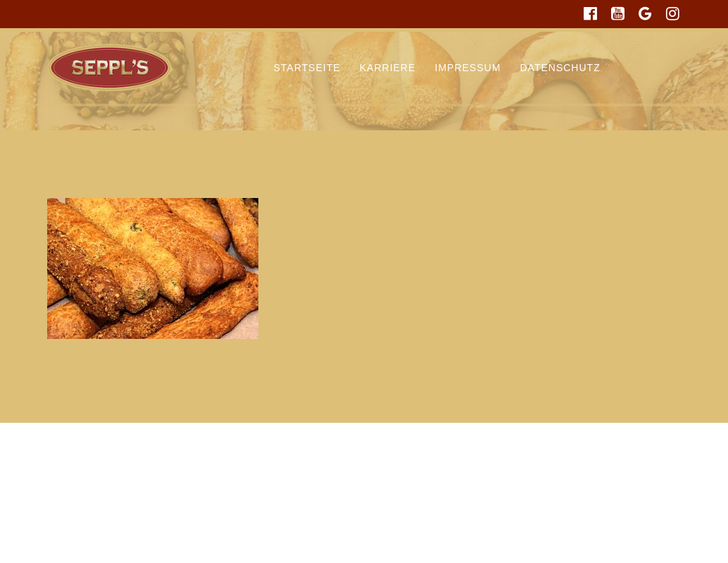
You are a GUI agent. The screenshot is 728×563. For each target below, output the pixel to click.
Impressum (468, 68)
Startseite (307, 68)
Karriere (388, 68)
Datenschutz (560, 68)
